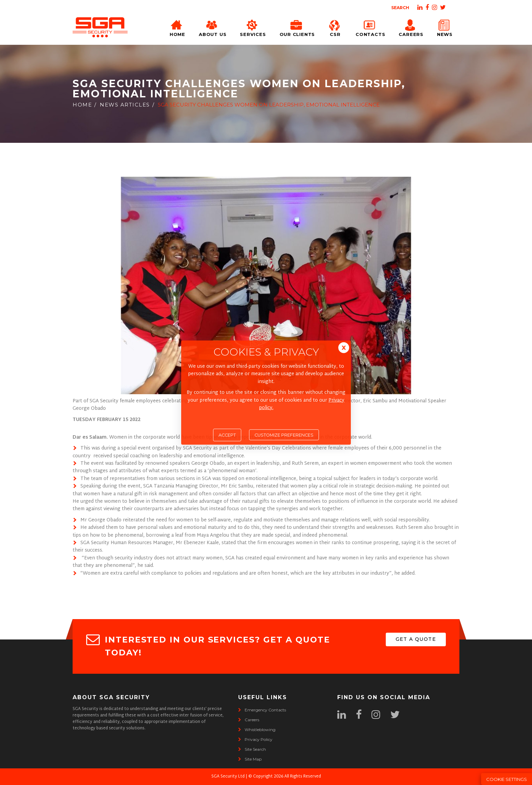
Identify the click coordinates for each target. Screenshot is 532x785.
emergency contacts (262, 710)
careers (249, 720)
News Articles (125, 105)
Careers (411, 27)
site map (250, 759)
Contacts (370, 27)
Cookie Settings (507, 779)
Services (253, 27)
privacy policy (255, 739)
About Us (213, 27)
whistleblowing (257, 730)
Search (400, 8)
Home (177, 27)
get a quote (416, 639)
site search (252, 749)
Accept (227, 435)
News (445, 27)
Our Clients (297, 27)
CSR (335, 27)
